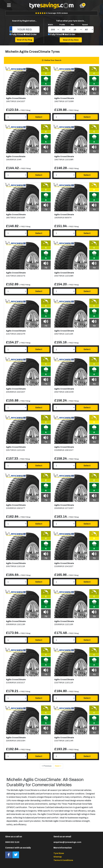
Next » (58, 766)
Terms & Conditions (63, 860)
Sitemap (58, 857)
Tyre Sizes (59, 853)
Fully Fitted (17, 34)
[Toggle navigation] (9, 5)
